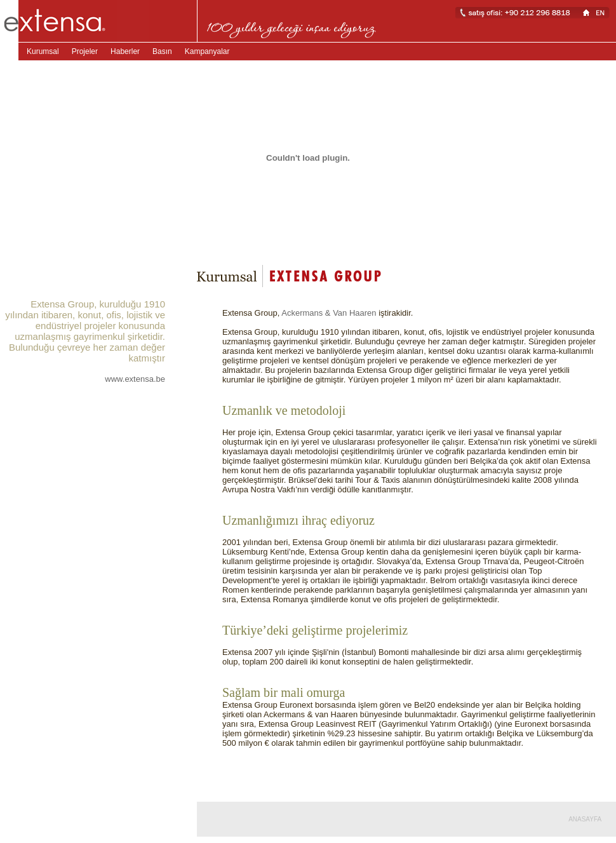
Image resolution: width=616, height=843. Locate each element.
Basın (162, 51)
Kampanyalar (207, 51)
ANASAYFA (585, 819)
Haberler (125, 51)
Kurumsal (43, 51)
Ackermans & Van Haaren (329, 313)
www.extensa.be (135, 379)
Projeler (85, 51)
